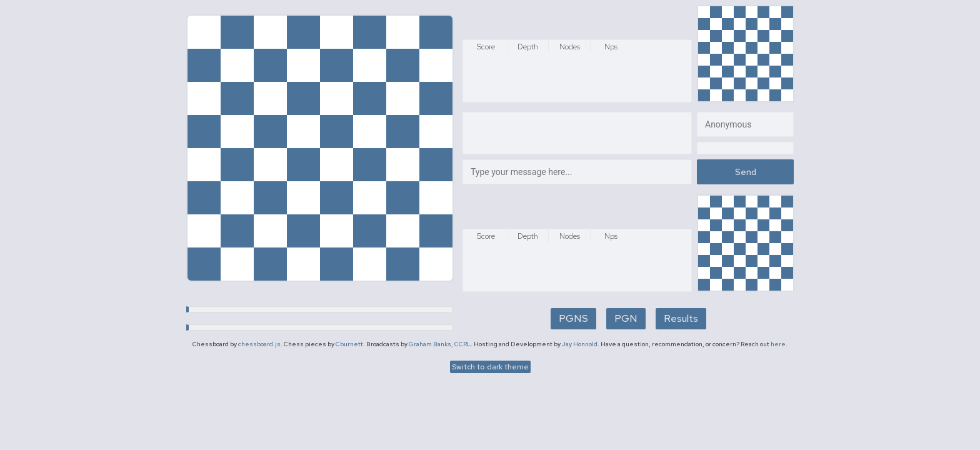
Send (746, 172)
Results (681, 318)
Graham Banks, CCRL (440, 344)
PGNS (573, 318)
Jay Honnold (580, 344)
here (778, 344)
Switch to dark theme (490, 367)
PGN (626, 318)
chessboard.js (259, 344)
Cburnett (349, 344)
